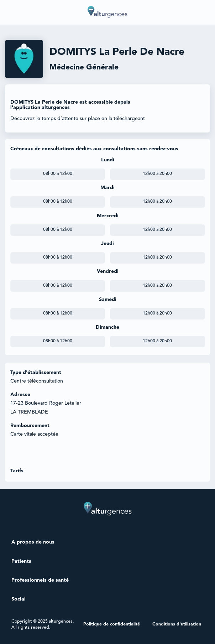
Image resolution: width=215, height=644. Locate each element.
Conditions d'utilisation (177, 624)
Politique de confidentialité (112, 624)
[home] (107, 12)
